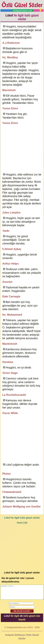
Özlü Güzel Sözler (22, 6)
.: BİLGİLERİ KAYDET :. (22, 611)
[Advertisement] (22, 149)
